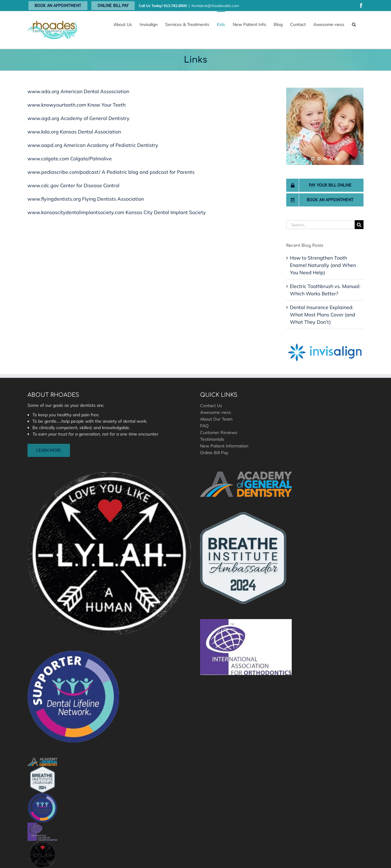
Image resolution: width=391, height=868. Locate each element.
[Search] (359, 225)
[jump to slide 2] (319, 159)
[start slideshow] (306, 159)
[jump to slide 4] (331, 159)
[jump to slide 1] (313, 159)
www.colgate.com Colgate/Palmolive (70, 159)
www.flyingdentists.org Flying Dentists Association (86, 199)
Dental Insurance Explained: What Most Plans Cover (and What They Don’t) (323, 315)
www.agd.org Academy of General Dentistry (79, 118)
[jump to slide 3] (325, 159)
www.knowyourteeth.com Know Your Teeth (77, 105)
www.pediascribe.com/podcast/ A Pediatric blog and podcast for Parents (111, 172)
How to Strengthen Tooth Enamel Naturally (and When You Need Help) (323, 265)
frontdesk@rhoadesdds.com (215, 6)
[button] (354, 24)
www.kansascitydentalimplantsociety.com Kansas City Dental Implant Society (117, 212)
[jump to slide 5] (337, 159)
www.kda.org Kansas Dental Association (74, 132)
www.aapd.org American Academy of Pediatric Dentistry (93, 145)
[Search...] (320, 225)
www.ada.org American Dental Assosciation (78, 91)
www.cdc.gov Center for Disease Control (73, 185)
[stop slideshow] (344, 159)
